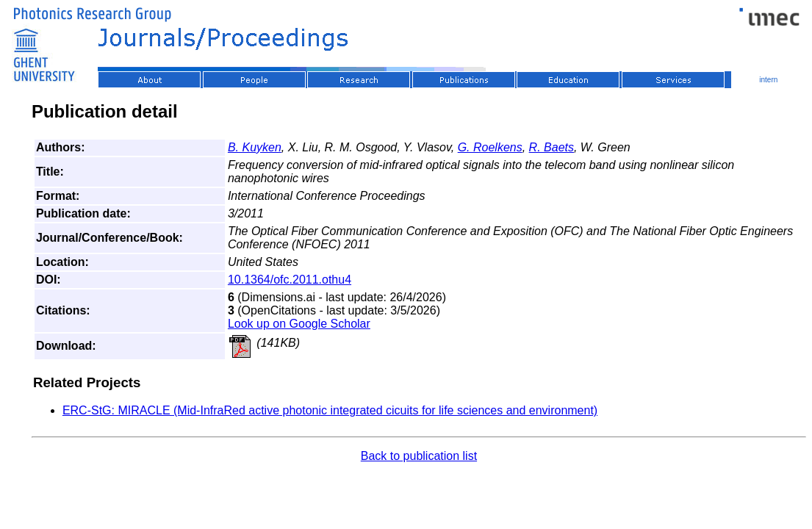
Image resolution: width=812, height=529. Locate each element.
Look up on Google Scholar (299, 324)
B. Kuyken (255, 147)
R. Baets (551, 147)
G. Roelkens (490, 147)
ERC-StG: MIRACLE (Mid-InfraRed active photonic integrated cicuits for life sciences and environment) (330, 410)
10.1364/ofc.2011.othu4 (290, 280)
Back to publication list (419, 456)
